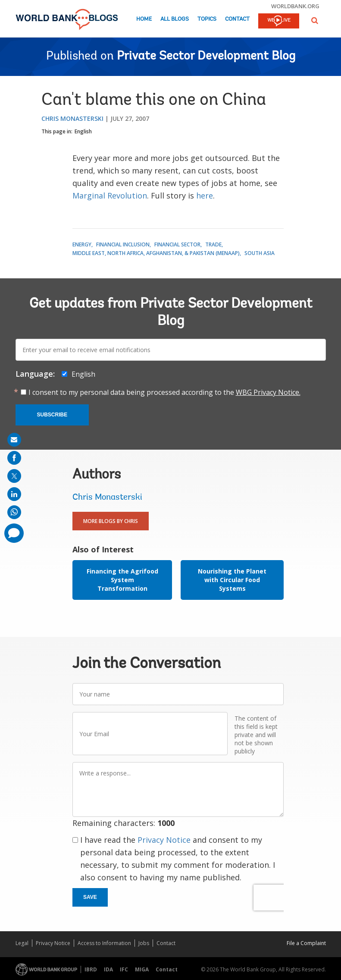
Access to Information (104, 943)
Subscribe (52, 415)
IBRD (91, 969)
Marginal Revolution (110, 195)
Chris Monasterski (72, 118)
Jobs (144, 943)
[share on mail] (14, 440)
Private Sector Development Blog (206, 57)
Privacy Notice (164, 840)
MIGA (142, 969)
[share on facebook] (14, 458)
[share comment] (14, 533)
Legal (22, 943)
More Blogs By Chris (111, 521)
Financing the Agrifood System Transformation (122, 580)
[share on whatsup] (14, 512)
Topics (207, 19)
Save (90, 897)
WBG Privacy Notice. (268, 392)
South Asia (260, 253)
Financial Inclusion (123, 244)
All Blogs (175, 19)
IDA (108, 969)
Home (144, 19)
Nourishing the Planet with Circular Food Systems (232, 580)
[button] (315, 20)
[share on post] (14, 476)
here (205, 195)
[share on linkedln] (14, 494)
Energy (82, 244)
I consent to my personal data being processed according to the (164, 392)
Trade (213, 244)
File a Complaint (306, 943)
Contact (237, 19)
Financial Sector (177, 244)
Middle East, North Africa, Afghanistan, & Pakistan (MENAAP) (156, 253)
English (83, 131)
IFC (124, 969)
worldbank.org (295, 6)
